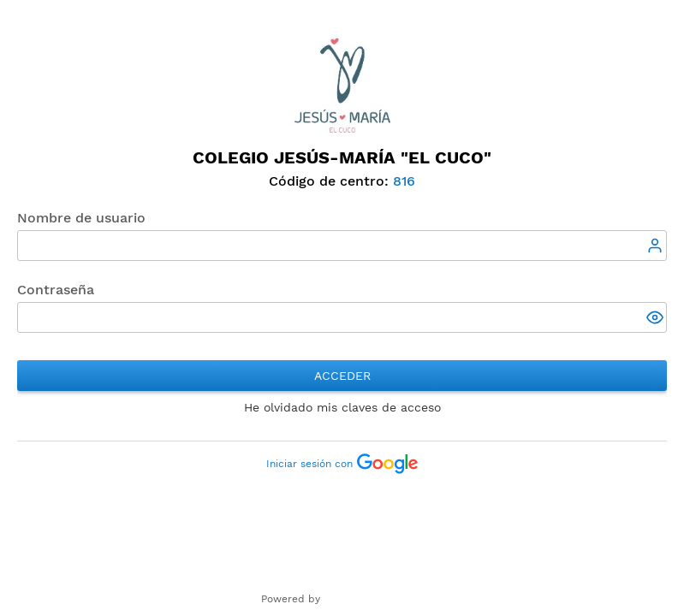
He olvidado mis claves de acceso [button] (342, 407)
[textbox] (342, 246)
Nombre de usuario (81, 218)
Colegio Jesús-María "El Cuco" (342, 157)
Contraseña (56, 290)
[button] (657, 319)
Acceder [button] (342, 376)
